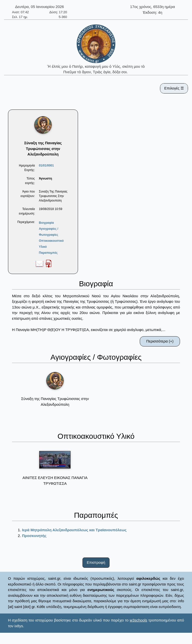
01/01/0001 (46, 165)
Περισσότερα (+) (160, 341)
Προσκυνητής (34, 536)
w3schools (138, 620)
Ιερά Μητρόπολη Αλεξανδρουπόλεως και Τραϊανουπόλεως (74, 530)
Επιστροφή (96, 562)
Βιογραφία (46, 223)
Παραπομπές (48, 253)
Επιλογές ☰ (174, 88)
